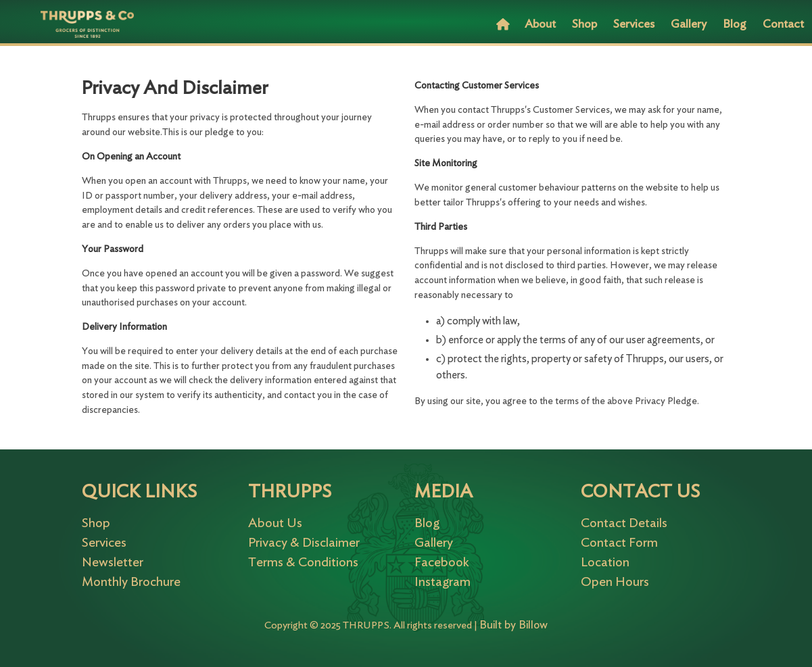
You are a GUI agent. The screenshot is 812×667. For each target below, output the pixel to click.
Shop (584, 24)
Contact (783, 24)
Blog (735, 24)
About (540, 24)
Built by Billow (514, 625)
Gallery (689, 24)
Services (634, 24)
